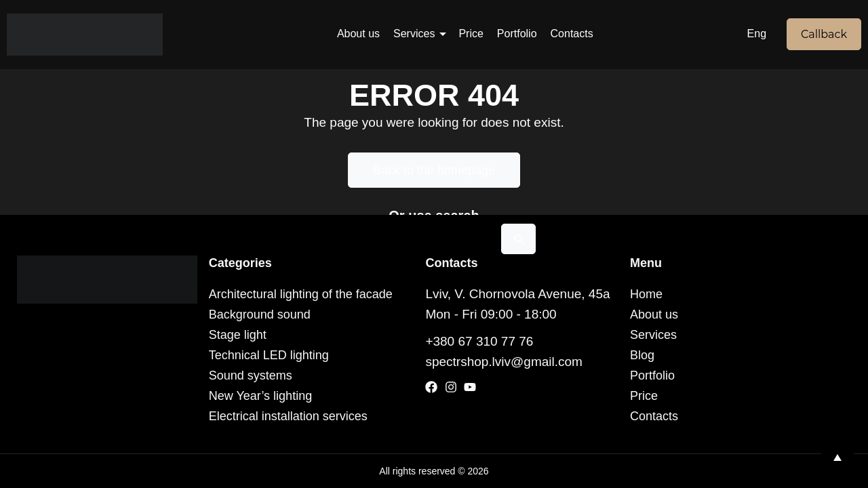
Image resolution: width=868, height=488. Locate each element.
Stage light (238, 335)
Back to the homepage (434, 170)
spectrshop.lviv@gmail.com (504, 362)
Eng (757, 34)
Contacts (572, 34)
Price (471, 34)
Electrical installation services (288, 416)
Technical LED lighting (269, 355)
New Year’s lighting (260, 396)
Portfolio (517, 34)
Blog (642, 355)
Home (646, 294)
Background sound (260, 314)
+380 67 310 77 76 (479, 341)
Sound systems (251, 375)
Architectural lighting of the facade (301, 294)
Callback (824, 34)
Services (414, 34)
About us (358, 34)
